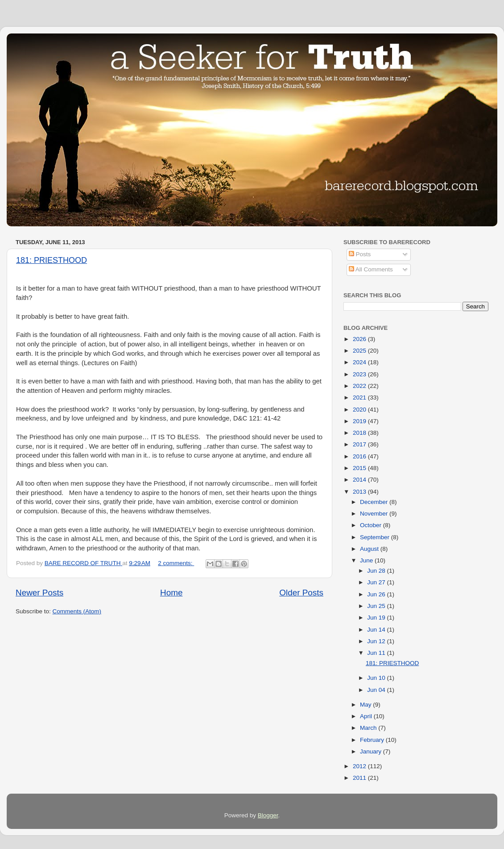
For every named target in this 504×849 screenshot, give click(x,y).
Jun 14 (377, 630)
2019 (360, 421)
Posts (360, 254)
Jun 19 (377, 618)
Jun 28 (377, 571)
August (370, 549)
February (373, 740)
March (369, 728)
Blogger (268, 815)
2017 (360, 444)
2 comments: (176, 563)
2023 (360, 374)
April (367, 716)
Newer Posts (39, 593)
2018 (360, 433)
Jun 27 (377, 582)
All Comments (371, 269)
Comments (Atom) (77, 611)
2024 (360, 362)
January (372, 751)
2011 (360, 778)
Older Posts (301, 593)
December (375, 502)
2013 (360, 492)
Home (171, 593)
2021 (360, 397)
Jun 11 (377, 653)
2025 (360, 351)
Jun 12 (377, 641)
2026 (360, 339)
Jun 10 (377, 678)
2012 (360, 766)
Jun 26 (377, 594)
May (366, 705)
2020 (360, 410)
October (372, 525)
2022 (360, 386)
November (375, 514)
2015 (360, 468)
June (367, 560)
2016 (360, 456)
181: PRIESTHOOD (52, 260)
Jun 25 (377, 606)
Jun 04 (377, 690)
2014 (360, 480)
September (376, 537)
